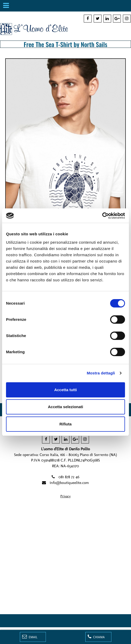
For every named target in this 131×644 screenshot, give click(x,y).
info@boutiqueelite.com (69, 483)
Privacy (65, 496)
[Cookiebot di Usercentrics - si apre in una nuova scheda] (102, 216)
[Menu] (6, 6)
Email (30, 637)
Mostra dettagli (101, 373)
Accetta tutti (66, 390)
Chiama (96, 637)
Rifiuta (66, 424)
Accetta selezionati (65, 407)
